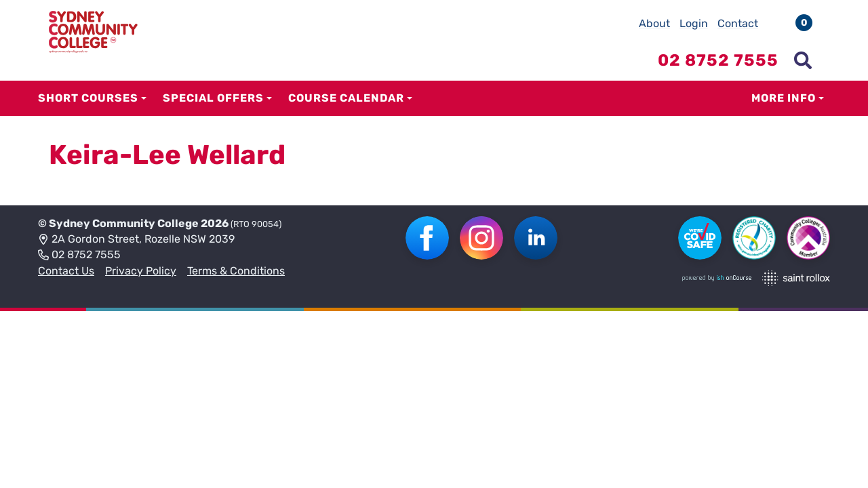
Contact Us (66, 271)
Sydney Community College (124, 223)
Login (694, 23)
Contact (738, 23)
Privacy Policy (141, 271)
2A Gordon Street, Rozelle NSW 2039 (136, 240)
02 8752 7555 (79, 256)
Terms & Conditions (236, 271)
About (654, 23)
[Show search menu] (803, 60)
